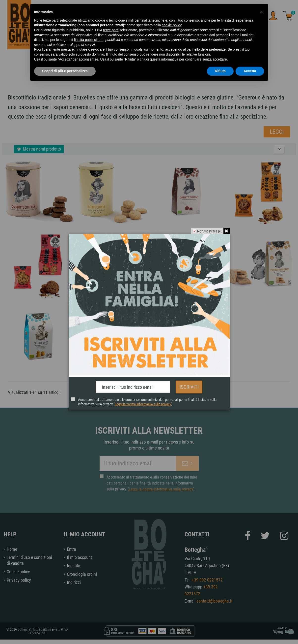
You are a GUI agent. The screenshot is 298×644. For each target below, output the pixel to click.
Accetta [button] (250, 71)
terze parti (111, 30)
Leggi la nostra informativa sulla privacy (143, 403)
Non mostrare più (208, 232)
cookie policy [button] (172, 25)
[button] (262, 12)
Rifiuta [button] (220, 71)
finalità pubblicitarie (89, 40)
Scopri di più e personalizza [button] (65, 71)
